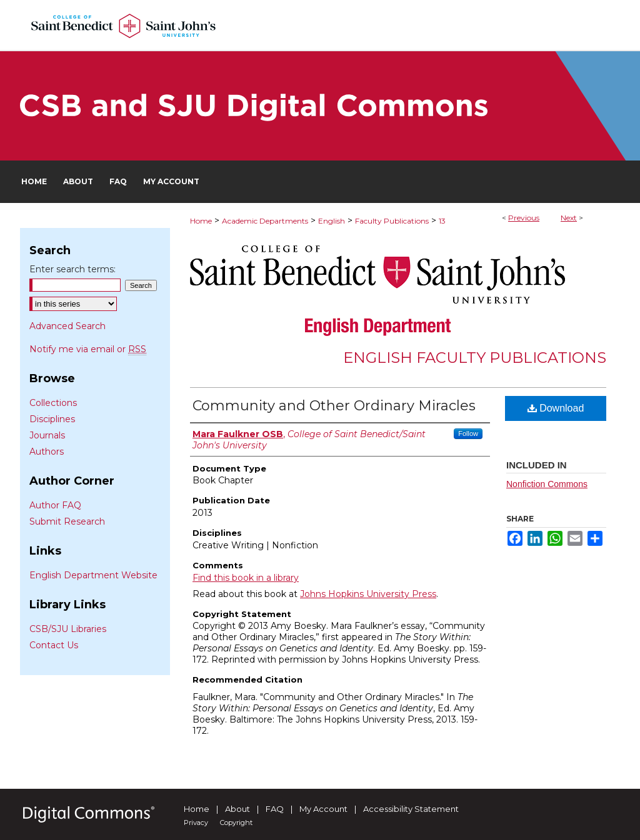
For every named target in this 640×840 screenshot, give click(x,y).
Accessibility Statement (411, 809)
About (237, 809)
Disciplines (52, 419)
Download (556, 408)
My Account (323, 809)
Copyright (236, 823)
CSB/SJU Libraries (68, 629)
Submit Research (67, 521)
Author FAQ (55, 505)
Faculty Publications (392, 221)
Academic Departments (265, 221)
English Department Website (93, 575)
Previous (524, 218)
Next (569, 218)
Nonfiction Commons (547, 484)
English (332, 221)
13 (442, 221)
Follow (468, 433)
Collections (53, 403)
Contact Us (54, 645)
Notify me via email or (88, 349)
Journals (47, 435)
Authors (47, 452)
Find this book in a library (246, 578)
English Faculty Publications (475, 358)
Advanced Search (67, 326)
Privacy (196, 823)
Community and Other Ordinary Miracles (334, 406)
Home (201, 221)
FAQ (275, 809)
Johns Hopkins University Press (368, 594)
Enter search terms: (72, 269)
